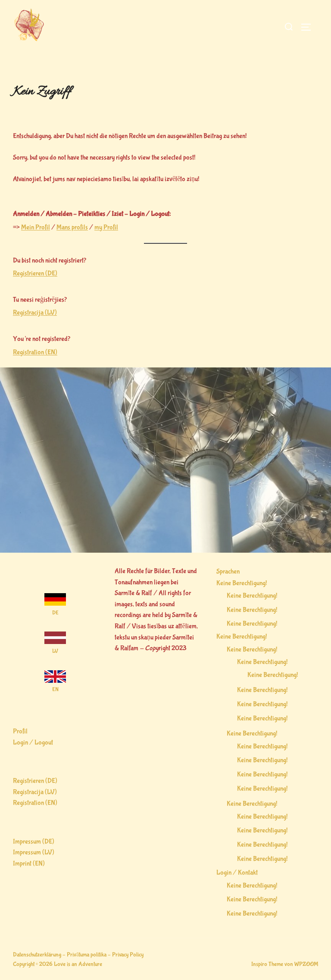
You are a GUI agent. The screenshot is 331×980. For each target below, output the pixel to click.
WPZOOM (306, 964)
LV (55, 651)
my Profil (106, 227)
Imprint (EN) (29, 863)
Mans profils (72, 227)
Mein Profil (36, 227)
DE (55, 613)
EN (55, 689)
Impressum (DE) (34, 842)
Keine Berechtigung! (242, 583)
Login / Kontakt (237, 873)
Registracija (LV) (35, 313)
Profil (20, 731)
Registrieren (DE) (35, 273)
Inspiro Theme (267, 964)
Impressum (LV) (34, 852)
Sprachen (228, 571)
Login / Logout (33, 742)
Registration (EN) (35, 352)
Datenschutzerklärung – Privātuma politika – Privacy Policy (78, 955)
